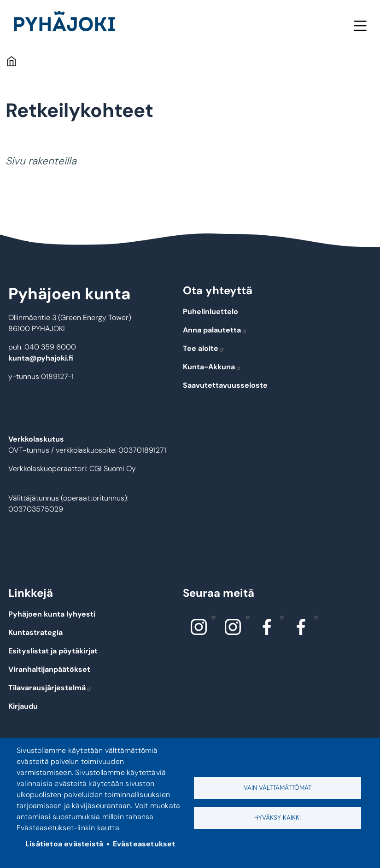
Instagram (212, 617)
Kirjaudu (23, 706)
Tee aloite (204, 348)
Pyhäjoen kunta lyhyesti (52, 614)
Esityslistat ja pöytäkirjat (53, 651)
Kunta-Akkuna (212, 367)
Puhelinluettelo (210, 312)
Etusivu (11, 61)
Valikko (360, 26)
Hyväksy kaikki (278, 818)
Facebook (280, 617)
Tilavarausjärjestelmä (50, 688)
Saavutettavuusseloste (225, 385)
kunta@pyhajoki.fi (41, 358)
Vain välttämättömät (278, 788)
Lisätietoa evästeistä (64, 844)
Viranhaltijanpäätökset (49, 669)
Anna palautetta (215, 330)
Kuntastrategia (35, 632)
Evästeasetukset (144, 844)
